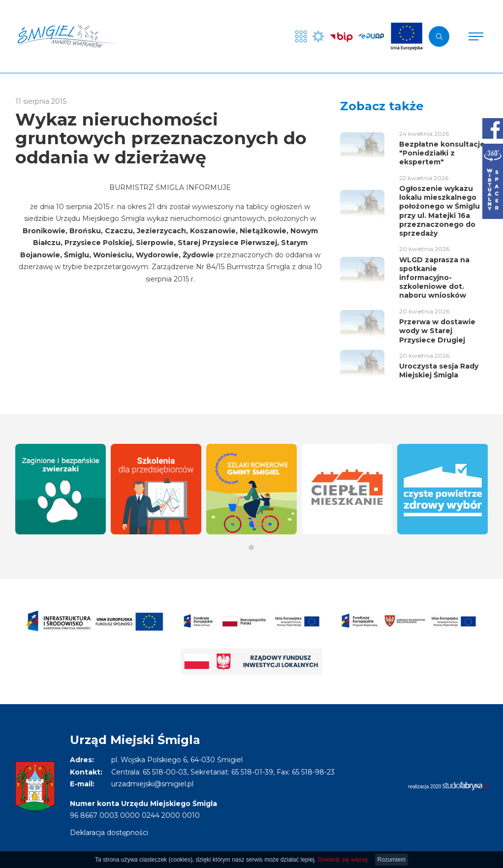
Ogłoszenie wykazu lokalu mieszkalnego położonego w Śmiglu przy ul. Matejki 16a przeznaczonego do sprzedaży (440, 211)
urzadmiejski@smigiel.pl (152, 784)
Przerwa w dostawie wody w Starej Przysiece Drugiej (437, 331)
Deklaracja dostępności (109, 833)
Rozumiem (392, 860)
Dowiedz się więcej (342, 860)
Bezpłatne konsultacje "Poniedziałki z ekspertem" (442, 153)
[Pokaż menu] (476, 36)
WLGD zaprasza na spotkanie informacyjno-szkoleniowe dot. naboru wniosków (434, 278)
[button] (251, 547)
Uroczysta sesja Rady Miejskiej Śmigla (439, 371)
